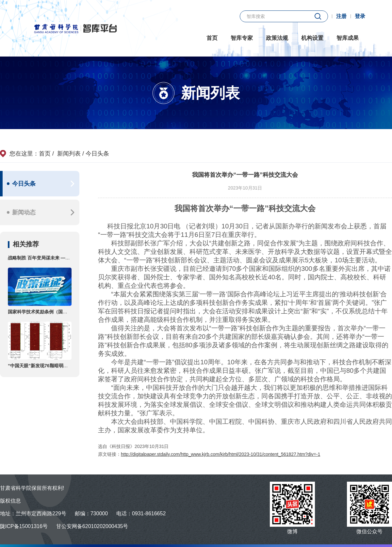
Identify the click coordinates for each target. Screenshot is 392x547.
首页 (212, 38)
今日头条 (97, 154)
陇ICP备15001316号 (24, 526)
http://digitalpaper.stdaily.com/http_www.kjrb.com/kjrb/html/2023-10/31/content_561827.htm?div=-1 (220, 454)
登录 (360, 16)
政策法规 (277, 38)
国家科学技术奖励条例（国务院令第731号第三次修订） (64, 312)
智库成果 (348, 38)
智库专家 (242, 38)
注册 (341, 16)
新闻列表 (71, 154)
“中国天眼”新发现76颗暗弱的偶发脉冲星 (49, 366)
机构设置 (312, 38)
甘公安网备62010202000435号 (92, 526)
